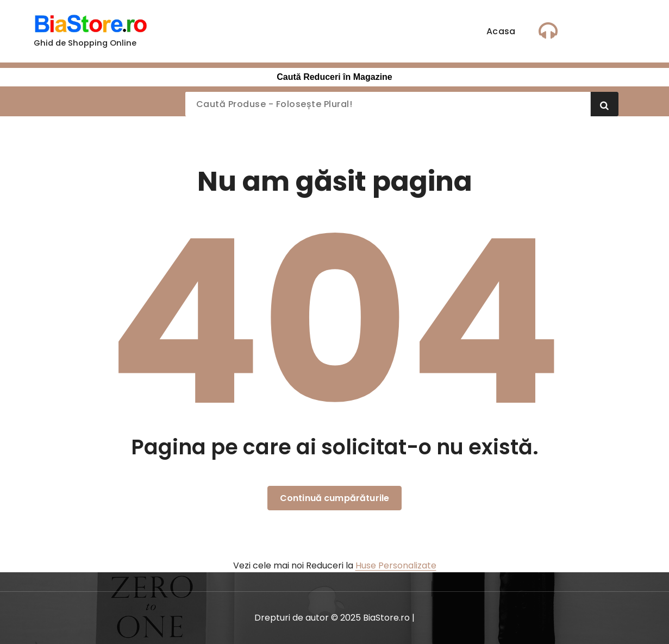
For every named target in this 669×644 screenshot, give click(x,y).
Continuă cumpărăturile (335, 498)
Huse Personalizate (396, 565)
